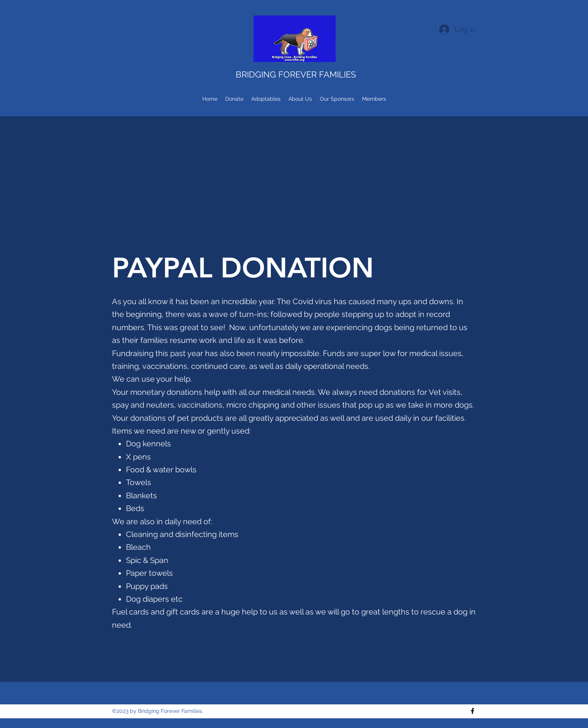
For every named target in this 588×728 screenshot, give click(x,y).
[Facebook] (472, 711)
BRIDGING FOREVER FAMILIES (296, 74)
